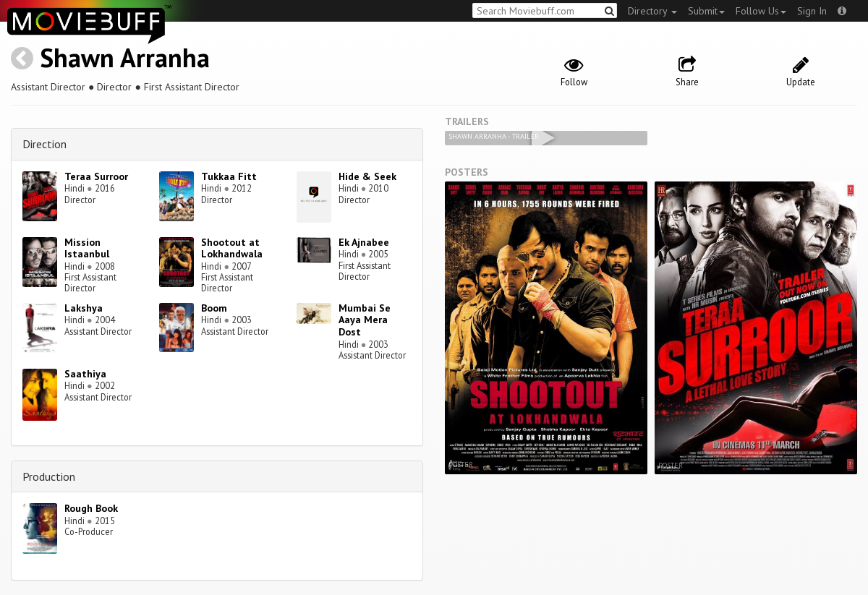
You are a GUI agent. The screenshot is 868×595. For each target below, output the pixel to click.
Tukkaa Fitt (229, 176)
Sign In (812, 11)
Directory (652, 11)
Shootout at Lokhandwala (232, 248)
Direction (44, 144)
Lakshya (84, 308)
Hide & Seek (367, 176)
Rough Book (91, 508)
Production (49, 476)
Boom (214, 308)
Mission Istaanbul (87, 248)
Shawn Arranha (125, 57)
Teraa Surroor (96, 176)
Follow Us (761, 11)
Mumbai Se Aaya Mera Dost (365, 320)
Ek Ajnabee (364, 242)
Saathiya (85, 374)
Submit (706, 11)
